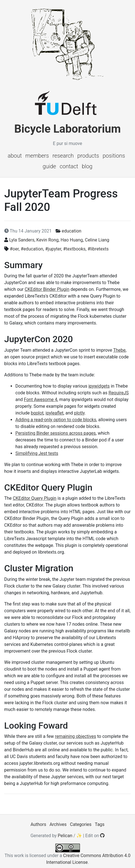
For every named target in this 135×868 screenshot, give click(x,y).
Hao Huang (72, 240)
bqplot (37, 413)
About (15, 156)
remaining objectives (76, 736)
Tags (100, 824)
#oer (14, 249)
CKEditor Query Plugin (35, 498)
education (72, 231)
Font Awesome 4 (41, 400)
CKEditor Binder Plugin (47, 289)
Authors (38, 824)
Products (88, 156)
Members (37, 156)
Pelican (65, 836)
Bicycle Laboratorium (67, 129)
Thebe (119, 350)
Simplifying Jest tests (37, 453)
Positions (114, 156)
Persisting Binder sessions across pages (56, 433)
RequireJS (119, 393)
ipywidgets (99, 386)
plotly (79, 413)
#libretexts (98, 249)
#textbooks (74, 249)
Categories (81, 824)
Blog (87, 166)
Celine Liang (97, 240)
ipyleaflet (55, 413)
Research (63, 156)
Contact (69, 166)
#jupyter (53, 249)
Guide (49, 166)
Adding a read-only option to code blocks (56, 420)
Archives (58, 824)
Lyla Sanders (22, 240)
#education (32, 249)
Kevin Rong (47, 240)
